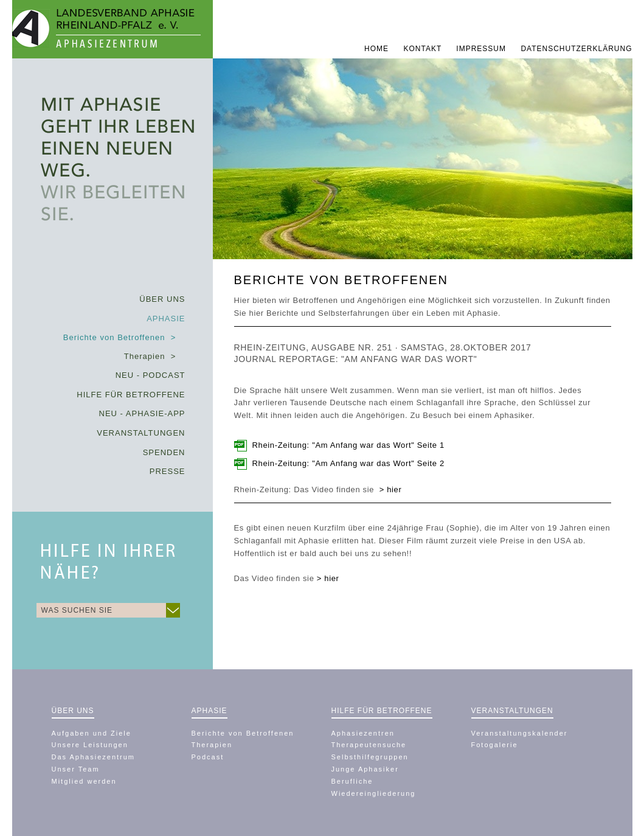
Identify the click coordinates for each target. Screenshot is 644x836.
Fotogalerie (495, 745)
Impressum (482, 49)
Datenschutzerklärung (576, 49)
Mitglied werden (84, 781)
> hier (328, 578)
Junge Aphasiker (365, 769)
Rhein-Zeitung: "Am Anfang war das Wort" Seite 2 (348, 463)
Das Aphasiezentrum (94, 757)
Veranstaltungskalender (520, 733)
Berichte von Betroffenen (243, 733)
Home (378, 49)
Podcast (208, 757)
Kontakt (424, 49)
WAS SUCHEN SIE (77, 610)
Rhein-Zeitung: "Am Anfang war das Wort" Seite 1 (348, 445)
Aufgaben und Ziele (92, 733)
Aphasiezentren (363, 733)
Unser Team (76, 769)
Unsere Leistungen (90, 745)
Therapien (212, 745)
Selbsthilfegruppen (370, 757)
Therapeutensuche (369, 745)
